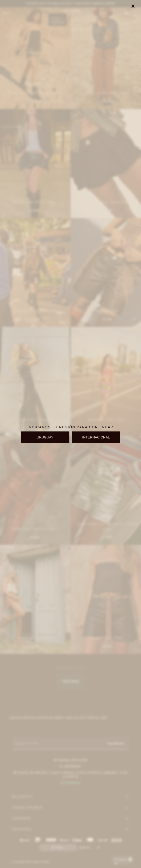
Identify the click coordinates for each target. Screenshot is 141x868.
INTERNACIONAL (96, 437)
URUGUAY (45, 437)
